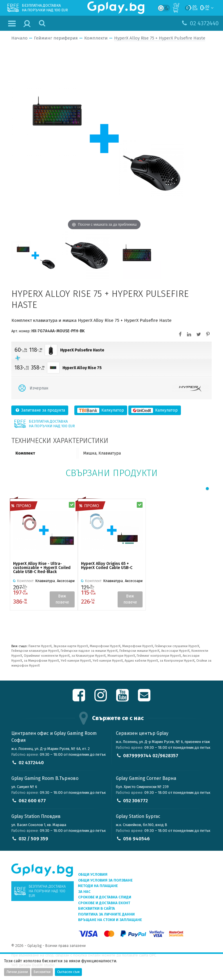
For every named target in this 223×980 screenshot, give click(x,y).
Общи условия (93, 874)
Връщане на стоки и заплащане (110, 920)
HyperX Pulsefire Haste (82, 350)
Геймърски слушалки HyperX (177, 646)
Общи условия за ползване (105, 880)
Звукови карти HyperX (71, 646)
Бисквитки (42, 972)
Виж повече (62, 599)
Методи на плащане (98, 886)
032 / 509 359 (33, 839)
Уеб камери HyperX (76, 661)
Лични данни (17, 972)
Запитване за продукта (40, 410)
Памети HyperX (40, 646)
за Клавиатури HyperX (89, 656)
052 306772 (135, 801)
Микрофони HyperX (105, 646)
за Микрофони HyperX (41, 661)
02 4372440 (31, 763)
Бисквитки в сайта (97, 908)
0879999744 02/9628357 (151, 756)
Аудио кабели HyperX (141, 661)
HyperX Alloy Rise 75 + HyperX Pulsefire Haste (160, 38)
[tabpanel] (44, 555)
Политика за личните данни (106, 914)
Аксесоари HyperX (175, 651)
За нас (84, 892)
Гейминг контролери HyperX (159, 656)
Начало (19, 38)
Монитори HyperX (121, 656)
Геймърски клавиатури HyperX (35, 651)
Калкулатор (101, 410)
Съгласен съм (68, 972)
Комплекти (96, 38)
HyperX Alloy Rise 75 (82, 368)
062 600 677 (32, 801)
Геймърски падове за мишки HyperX (89, 651)
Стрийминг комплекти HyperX (47, 656)
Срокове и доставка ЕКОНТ (104, 903)
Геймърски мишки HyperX (139, 651)
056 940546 (136, 839)
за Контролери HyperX (177, 661)
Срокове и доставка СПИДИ (105, 897)
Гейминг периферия (56, 38)
